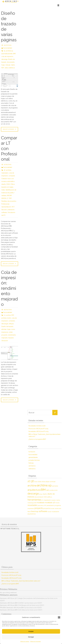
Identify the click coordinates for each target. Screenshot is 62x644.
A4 (4, 51)
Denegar (31, 637)
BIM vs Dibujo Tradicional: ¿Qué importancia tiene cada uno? (21, 581)
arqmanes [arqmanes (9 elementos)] (55, 486)
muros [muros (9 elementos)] (57, 503)
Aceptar (31, 631)
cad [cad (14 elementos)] (47, 490)
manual (8, 65)
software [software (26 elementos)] (43, 511)
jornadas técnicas (34, 460)
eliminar (4, 329)
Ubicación (5, 341)
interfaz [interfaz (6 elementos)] (58, 500)
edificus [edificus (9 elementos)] (50, 497)
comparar (12, 176)
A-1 (5, 315)
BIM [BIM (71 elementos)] (43, 490)
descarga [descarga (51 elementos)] (33, 494)
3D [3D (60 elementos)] (32, 481)
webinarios (32, 469)
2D (4, 170)
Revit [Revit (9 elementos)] (29, 512)
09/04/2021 (8, 310)
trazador (11, 338)
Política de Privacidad (35, 641)
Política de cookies (25, 641)
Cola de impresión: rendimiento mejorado (9, 288)
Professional (5, 204)
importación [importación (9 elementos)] (47, 500)
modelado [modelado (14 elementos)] (41, 503)
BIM (14, 54)
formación (32, 452)
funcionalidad (8, 48)
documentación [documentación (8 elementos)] (39, 497)
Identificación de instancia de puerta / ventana (9, 193)
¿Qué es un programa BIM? (37, 439)
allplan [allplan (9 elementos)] (48, 482)
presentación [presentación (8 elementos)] (50, 505)
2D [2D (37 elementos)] (29, 481)
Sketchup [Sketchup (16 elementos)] (35, 511)
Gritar (3, 190)
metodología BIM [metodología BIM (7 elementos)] (32, 503)
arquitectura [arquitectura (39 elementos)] (34, 490)
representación (6, 207)
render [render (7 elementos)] (53, 508)
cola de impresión (7, 56)
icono (13, 329)
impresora (5, 332)
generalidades (33, 457)
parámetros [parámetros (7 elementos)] (41, 505)
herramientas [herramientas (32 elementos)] (34, 500)
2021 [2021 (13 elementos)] (40, 482)
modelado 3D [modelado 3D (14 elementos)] (50, 503)
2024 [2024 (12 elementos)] (43, 482)
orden (11, 332)
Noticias (31, 463)
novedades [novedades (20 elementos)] (32, 505)
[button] (59, 617)
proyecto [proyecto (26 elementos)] (39, 508)
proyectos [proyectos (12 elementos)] (47, 508)
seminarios (32, 466)
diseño (4, 184)
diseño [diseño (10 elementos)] (45, 494)
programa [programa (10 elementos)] (58, 505)
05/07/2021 (8, 45)
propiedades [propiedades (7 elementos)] (31, 508)
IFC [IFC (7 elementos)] (42, 500)
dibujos (11, 324)
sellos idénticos (10, 68)
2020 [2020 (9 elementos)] (36, 482)
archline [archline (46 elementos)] (32, 486)
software (4, 212)
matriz (13, 65)
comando (12, 321)
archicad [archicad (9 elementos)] (53, 482)
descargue (5, 324)
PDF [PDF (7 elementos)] (45, 505)
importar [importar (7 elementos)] (53, 500)
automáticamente (7, 54)
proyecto (4, 335)
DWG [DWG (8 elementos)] (45, 497)
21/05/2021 (7, 164)
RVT (13, 207)
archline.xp (9, 51)
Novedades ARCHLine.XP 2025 (38, 431)
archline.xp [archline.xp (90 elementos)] (44, 485)
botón (9, 318)
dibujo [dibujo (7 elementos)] (41, 494)
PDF (3, 68)
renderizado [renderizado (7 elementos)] (58, 508)
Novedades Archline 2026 (37, 426)
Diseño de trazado (7, 326)
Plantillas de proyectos (9, 201)
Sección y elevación (8, 210)
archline (9, 170)
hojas (3, 65)
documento (11, 62)
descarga (4, 59)
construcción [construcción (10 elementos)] (53, 490)
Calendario (5, 173)
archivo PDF (10, 315)
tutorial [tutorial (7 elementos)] (49, 512)
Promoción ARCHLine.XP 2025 (38, 429)
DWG (8, 184)
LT (8, 198)
